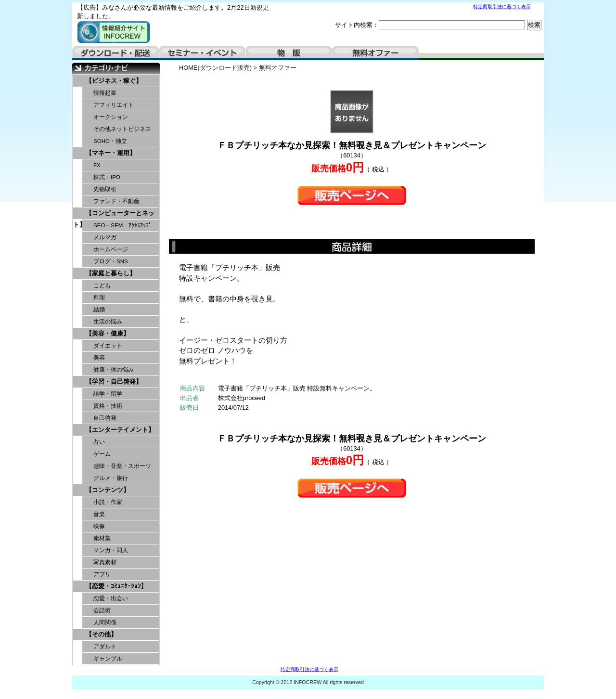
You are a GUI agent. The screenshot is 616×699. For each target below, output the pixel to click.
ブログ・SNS (111, 261)
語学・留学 (108, 394)
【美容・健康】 (108, 333)
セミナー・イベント (202, 53)
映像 (99, 526)
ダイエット (108, 346)
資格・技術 (108, 406)
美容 (99, 358)
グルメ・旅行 (111, 478)
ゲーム (102, 454)
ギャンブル (108, 659)
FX (97, 165)
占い (99, 442)
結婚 (99, 310)
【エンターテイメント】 (120, 430)
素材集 (102, 538)
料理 (99, 298)
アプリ (102, 574)
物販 (289, 53)
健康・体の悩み (114, 370)
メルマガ (105, 237)
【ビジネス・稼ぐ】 (114, 81)
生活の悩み (108, 322)
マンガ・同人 (111, 550)
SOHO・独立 (110, 141)
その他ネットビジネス (122, 129)
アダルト (105, 647)
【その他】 (101, 634)
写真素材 (105, 562)
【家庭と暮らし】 (111, 273)
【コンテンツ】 (108, 490)
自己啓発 (105, 418)
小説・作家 (108, 502)
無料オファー (375, 53)
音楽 (99, 514)
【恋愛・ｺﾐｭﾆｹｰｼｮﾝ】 (116, 586)
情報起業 (105, 93)
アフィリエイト (114, 105)
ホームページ (111, 249)
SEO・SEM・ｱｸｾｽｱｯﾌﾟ (122, 225)
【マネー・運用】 (111, 153)
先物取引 (105, 189)
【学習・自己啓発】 (114, 382)
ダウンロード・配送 (115, 53)
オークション (111, 117)
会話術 (102, 610)
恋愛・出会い (111, 598)
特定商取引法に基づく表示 (502, 6)
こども (102, 285)
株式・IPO (107, 177)
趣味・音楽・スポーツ (122, 466)
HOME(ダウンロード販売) (215, 68)
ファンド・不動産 (116, 201)
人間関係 (105, 622)
